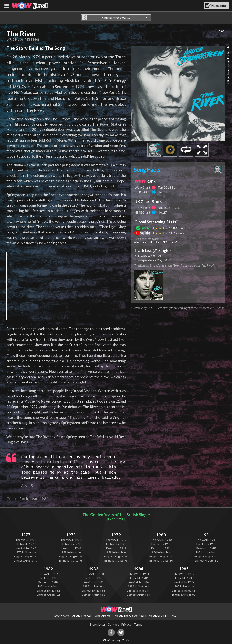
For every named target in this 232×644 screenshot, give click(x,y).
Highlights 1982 (48, 578)
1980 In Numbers (161, 552)
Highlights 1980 (161, 544)
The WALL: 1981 (206, 540)
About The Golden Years (130, 616)
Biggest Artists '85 (184, 595)
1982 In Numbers (48, 586)
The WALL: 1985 (184, 574)
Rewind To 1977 (26, 548)
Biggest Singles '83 (93, 590)
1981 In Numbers (206, 552)
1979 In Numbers (116, 552)
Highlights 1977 (26, 544)
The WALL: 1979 (116, 540)
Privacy (126, 624)
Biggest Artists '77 (26, 561)
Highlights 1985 (184, 578)
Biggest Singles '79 (116, 556)
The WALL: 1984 (139, 574)
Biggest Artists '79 (116, 561)
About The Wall (82, 616)
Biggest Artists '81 (206, 561)
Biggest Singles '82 (48, 590)
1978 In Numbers (71, 552)
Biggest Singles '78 (71, 556)
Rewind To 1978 (71, 548)
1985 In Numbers (184, 586)
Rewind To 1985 (184, 582)
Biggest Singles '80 (161, 556)
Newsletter (98, 624)
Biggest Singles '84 (139, 590)
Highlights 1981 (206, 544)
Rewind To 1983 (93, 582)
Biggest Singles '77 (26, 556)
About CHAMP (158, 616)
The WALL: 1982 (48, 574)
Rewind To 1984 (139, 582)
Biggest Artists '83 (93, 595)
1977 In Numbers (26, 552)
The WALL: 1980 (161, 540)
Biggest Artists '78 (71, 561)
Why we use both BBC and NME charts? (155, 242)
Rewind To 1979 (116, 548)
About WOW (61, 616)
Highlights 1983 (93, 578)
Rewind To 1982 (48, 582)
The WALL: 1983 (93, 574)
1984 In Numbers (139, 586)
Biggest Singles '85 (184, 590)
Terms (138, 624)
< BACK (221, 31)
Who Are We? (103, 616)
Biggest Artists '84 (139, 595)
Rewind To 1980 (161, 548)
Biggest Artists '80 (161, 561)
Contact (113, 624)
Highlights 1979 (116, 544)
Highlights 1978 (71, 544)
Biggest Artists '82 (48, 595)
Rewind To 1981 (206, 548)
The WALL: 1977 (26, 540)
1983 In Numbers (93, 586)
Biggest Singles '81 (206, 556)
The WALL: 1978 (71, 540)
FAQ (174, 616)
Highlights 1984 (139, 578)
